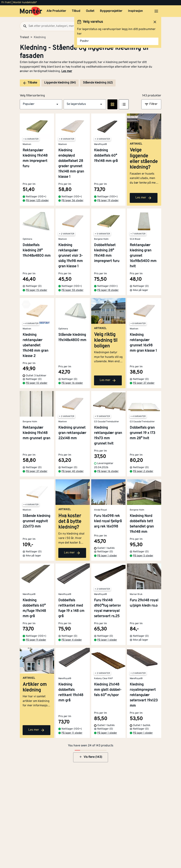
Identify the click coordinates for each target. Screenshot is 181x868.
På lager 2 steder (143, 471)
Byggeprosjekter (111, 11)
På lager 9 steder (36, 640)
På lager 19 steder (108, 201)
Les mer (67, 71)
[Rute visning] (112, 104)
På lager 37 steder (144, 383)
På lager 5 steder (143, 556)
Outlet (90, 11)
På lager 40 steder (73, 471)
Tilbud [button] (76, 11)
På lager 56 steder (72, 201)
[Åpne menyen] (156, 11)
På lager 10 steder (37, 383)
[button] (41, 104)
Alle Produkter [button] (56, 11)
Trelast (24, 37)
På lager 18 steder (108, 290)
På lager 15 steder (37, 290)
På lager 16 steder (72, 383)
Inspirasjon (135, 11)
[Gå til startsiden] (31, 11)
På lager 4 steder (72, 640)
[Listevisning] (124, 104)
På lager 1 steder (107, 556)
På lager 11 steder (72, 733)
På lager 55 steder (72, 290)
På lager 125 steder (37, 201)
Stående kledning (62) (98, 83)
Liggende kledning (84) (60, 83)
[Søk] (24, 26)
